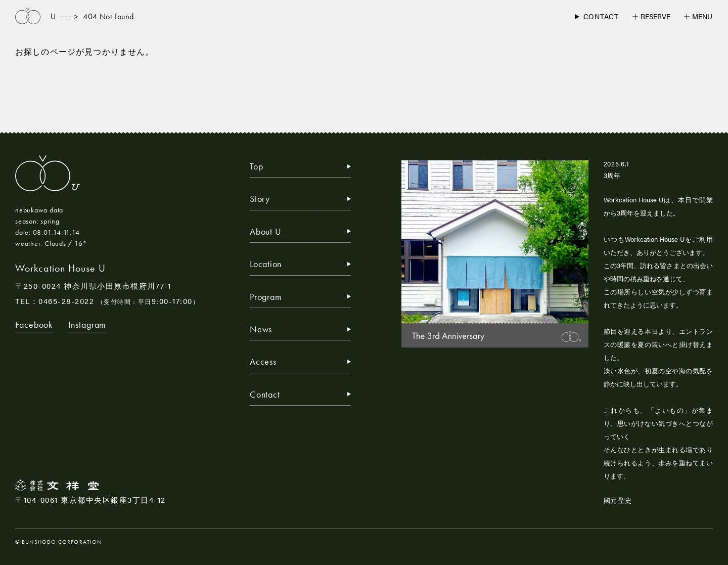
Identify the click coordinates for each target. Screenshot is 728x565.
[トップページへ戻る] (28, 16)
